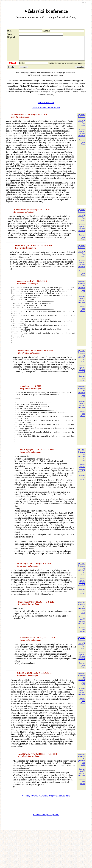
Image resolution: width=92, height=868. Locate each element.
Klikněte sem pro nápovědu (46, 841)
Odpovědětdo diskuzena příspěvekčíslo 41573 (81, 669)
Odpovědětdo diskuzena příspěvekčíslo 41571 (81, 634)
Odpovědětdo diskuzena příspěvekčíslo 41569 (81, 408)
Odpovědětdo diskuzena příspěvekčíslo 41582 (81, 482)
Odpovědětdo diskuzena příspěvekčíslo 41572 (81, 705)
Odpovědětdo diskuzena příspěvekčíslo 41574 (81, 786)
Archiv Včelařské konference (46, 112)
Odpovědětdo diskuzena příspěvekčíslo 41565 (81, 220)
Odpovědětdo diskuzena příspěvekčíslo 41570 (81, 595)
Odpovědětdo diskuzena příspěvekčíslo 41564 (81, 125)
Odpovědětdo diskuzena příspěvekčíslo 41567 (81, 291)
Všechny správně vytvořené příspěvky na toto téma (46, 822)
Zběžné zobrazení (46, 107)
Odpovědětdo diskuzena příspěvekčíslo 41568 (81, 372)
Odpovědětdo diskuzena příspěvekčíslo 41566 (81, 256)
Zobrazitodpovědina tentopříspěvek (82, 137)
